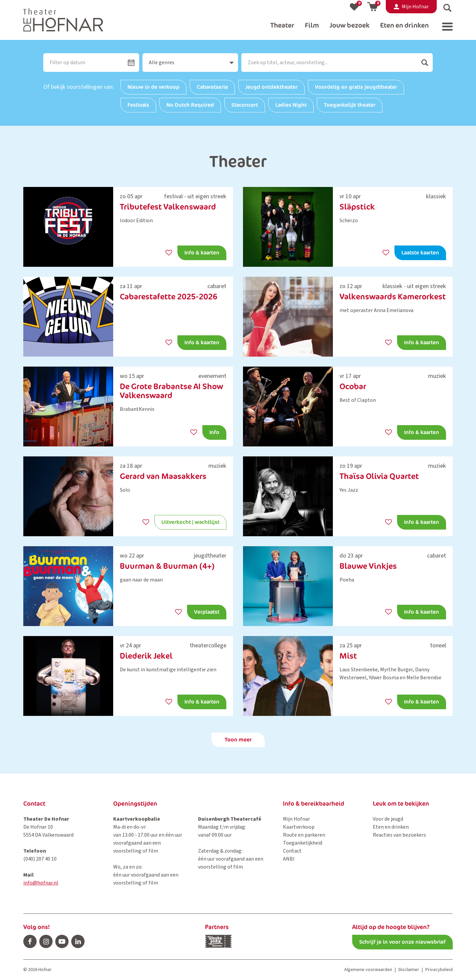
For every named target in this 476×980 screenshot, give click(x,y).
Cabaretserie (212, 87)
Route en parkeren (304, 835)
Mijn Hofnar (296, 819)
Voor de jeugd (388, 819)
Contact (292, 851)
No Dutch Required (190, 105)
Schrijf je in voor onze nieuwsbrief (402, 942)
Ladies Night (291, 105)
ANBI (289, 859)
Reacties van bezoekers (399, 835)
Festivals (138, 105)
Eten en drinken (391, 827)
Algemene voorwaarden (368, 970)
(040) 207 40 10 (40, 859)
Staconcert (245, 105)
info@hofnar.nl (41, 883)
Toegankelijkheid (303, 843)
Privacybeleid (439, 970)
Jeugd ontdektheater (271, 87)
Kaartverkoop (299, 827)
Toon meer (238, 740)
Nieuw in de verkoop (153, 87)
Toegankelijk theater (350, 105)
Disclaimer (409, 970)
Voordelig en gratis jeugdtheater (356, 87)
